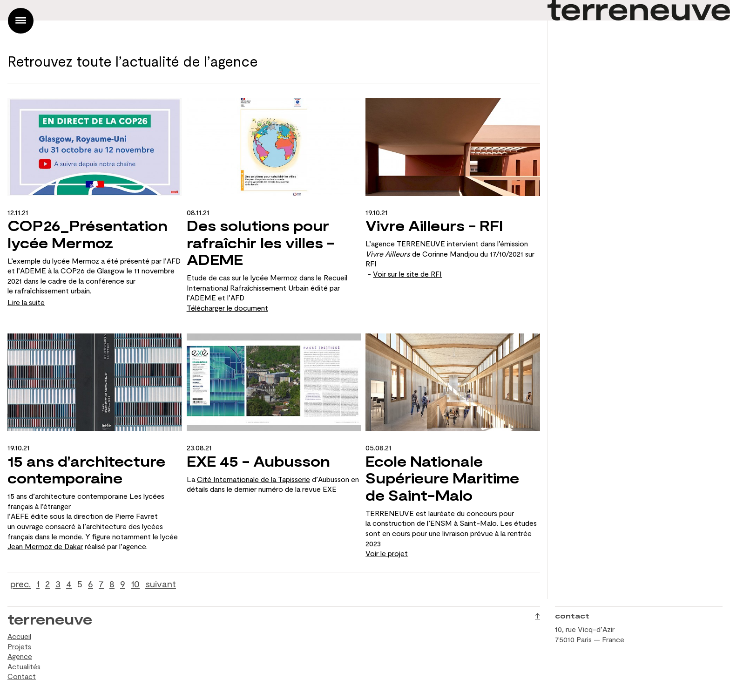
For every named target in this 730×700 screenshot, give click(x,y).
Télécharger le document (227, 308)
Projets (19, 646)
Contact (22, 676)
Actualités (24, 666)
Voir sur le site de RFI (407, 274)
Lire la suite (26, 302)
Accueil (19, 636)
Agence (20, 656)
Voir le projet (387, 553)
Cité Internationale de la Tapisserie (253, 479)
